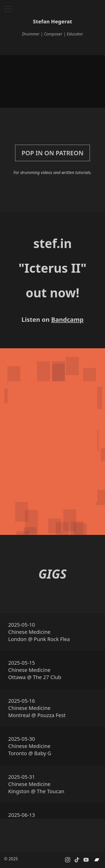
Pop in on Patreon (52, 153)
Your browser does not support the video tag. (52, 81)
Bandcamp (67, 319)
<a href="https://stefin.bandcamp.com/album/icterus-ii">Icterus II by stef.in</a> (52, 442)
